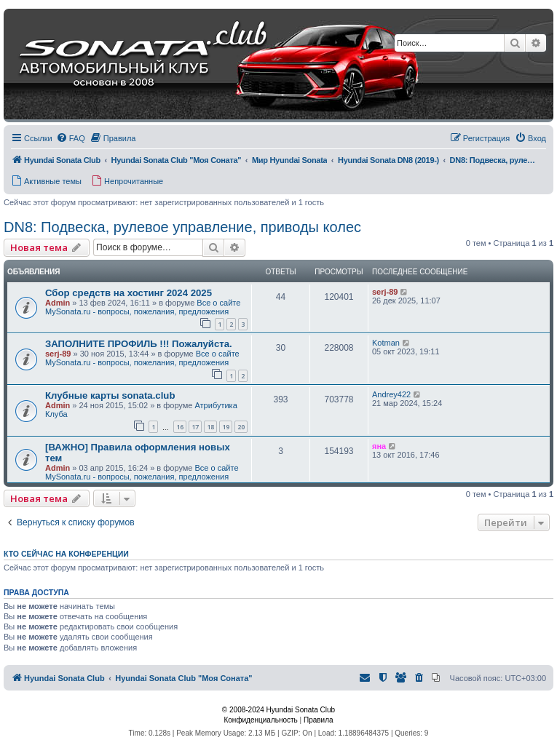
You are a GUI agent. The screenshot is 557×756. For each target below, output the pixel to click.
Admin (58, 303)
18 (210, 427)
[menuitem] (71, 138)
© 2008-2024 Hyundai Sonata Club (278, 710)
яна (379, 446)
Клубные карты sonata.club (110, 395)
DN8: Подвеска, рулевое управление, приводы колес (182, 227)
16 (180, 427)
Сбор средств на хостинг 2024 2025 (129, 293)
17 (195, 427)
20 (241, 427)
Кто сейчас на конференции (66, 554)
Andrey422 (391, 394)
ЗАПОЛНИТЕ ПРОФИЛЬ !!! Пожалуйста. (139, 344)
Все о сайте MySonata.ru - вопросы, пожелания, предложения (143, 307)
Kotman (386, 343)
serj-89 (385, 292)
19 (226, 427)
